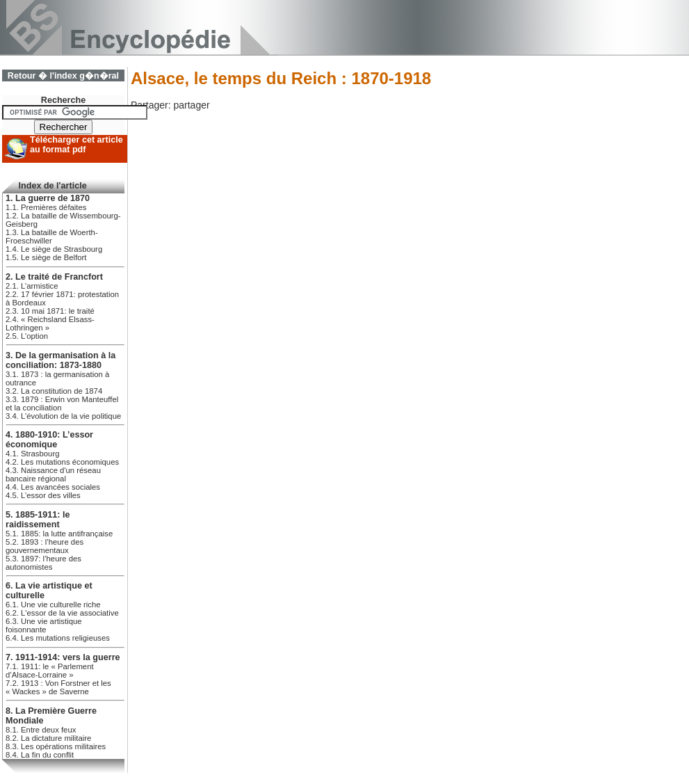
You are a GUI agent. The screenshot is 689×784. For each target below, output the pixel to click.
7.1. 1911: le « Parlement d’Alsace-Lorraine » (50, 671)
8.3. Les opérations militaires (56, 746)
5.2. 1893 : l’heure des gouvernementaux (44, 546)
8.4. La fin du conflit (40, 755)
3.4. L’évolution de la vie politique (63, 416)
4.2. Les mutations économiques (62, 462)
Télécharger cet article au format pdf (76, 145)
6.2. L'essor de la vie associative (62, 613)
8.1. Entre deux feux (41, 730)
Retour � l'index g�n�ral (63, 76)
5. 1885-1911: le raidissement (38, 520)
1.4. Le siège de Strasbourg (54, 249)
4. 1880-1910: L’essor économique (49, 440)
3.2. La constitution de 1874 (54, 391)
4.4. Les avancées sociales (53, 487)
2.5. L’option (27, 336)
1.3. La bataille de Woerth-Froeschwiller (52, 237)
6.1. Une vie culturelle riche (53, 605)
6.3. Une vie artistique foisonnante (44, 625)
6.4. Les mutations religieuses (58, 638)
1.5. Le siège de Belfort (46, 257)
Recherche (63, 100)
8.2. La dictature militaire (48, 738)
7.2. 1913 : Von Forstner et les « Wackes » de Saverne (58, 687)
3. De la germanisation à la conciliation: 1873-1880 (60, 360)
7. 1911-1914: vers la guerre (63, 657)
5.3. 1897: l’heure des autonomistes (43, 563)
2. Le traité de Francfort (54, 277)
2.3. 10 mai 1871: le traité (50, 311)
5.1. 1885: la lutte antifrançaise (59, 534)
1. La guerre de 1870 (48, 198)
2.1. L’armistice (32, 286)
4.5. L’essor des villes (43, 495)
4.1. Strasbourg (32, 454)
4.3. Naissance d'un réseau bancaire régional (53, 474)
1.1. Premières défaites (46, 207)
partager (191, 105)
